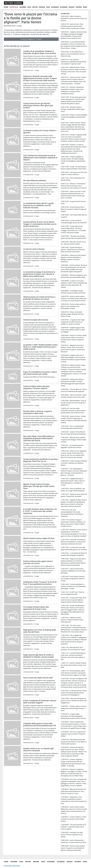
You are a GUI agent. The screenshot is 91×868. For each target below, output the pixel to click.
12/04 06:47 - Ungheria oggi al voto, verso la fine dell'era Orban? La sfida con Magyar (73, 330)
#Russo (72, 7)
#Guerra (23, 7)
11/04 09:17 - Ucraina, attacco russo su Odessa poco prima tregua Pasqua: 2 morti (74, 708)
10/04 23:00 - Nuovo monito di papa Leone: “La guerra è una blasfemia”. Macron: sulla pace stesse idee (73, 848)
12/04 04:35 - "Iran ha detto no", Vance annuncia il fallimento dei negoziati (74, 390)
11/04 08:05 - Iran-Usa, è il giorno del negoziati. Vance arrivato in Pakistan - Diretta (73, 734)
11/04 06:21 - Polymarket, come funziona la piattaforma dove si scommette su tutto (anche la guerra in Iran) (74, 800)
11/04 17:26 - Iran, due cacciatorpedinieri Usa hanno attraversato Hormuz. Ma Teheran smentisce (72, 513)
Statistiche (14, 7)
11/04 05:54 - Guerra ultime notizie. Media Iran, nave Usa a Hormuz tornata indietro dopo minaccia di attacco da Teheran (74, 810)
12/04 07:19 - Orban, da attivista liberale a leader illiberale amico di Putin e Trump (72, 314)
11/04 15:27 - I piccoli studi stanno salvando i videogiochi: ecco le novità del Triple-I (73, 571)
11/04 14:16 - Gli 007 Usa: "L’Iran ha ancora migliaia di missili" (72, 593)
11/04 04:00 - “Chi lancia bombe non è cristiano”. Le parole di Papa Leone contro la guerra (73, 827)
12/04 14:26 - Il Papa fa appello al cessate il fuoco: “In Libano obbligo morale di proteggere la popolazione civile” (73, 160)
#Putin (35, 7)
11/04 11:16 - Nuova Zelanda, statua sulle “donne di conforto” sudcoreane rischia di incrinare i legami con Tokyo (73, 673)
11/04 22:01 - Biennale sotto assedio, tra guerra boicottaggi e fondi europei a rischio (73, 440)
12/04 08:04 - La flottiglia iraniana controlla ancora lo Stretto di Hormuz (73, 292)
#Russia (42, 7)
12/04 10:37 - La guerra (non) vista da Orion (73, 202)
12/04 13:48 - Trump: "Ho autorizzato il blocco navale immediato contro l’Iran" (74, 168)
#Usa (29, 7)
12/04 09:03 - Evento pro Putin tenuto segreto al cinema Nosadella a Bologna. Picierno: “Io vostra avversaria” (73, 258)
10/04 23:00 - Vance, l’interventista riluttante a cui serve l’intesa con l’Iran (73, 841)
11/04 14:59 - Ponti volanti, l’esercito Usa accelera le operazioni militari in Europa (73, 579)
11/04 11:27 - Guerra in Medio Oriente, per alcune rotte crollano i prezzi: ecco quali (74, 665)
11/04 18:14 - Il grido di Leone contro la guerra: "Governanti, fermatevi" (74, 495)
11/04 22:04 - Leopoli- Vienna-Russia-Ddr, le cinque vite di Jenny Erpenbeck (73, 433)
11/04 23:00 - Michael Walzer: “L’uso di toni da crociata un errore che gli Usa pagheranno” (73, 403)
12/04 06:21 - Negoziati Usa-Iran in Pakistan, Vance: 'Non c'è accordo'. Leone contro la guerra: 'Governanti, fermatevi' (73, 349)
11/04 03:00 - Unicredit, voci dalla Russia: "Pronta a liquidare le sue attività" (72, 835)
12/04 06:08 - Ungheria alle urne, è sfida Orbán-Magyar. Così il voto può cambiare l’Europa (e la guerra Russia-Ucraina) (73, 358)
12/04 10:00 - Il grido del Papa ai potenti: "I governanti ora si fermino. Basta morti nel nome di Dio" (73, 250)
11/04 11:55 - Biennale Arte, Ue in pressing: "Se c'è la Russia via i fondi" (73, 648)
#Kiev (85, 7)
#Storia (79, 7)
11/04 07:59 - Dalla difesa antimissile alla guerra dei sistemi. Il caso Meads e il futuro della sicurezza (74, 742)
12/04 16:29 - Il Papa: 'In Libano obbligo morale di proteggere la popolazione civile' (74, 117)
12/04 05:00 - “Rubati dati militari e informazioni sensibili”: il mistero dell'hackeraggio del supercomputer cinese (73, 383)
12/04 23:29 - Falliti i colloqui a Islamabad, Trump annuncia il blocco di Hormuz (74, 18)
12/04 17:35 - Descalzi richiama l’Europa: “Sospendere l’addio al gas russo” (73, 109)
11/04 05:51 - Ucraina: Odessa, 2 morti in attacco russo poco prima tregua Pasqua (73, 819)
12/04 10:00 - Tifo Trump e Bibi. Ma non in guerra (74, 216)
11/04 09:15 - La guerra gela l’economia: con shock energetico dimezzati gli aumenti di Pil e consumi (73, 716)
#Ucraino (64, 7)
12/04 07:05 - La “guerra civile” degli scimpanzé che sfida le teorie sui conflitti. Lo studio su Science (73, 322)
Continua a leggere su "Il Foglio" (31, 39)
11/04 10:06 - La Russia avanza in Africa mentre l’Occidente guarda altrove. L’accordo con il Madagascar (74, 693)
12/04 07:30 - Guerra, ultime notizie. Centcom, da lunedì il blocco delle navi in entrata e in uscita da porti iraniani (73, 299)
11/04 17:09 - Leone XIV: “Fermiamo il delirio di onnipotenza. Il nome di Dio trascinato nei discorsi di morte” (73, 542)
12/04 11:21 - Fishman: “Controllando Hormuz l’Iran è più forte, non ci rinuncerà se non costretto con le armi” (74, 186)
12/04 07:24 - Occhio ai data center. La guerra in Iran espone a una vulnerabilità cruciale (73, 306)
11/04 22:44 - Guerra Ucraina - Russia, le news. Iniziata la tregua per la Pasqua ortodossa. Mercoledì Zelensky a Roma (74, 419)
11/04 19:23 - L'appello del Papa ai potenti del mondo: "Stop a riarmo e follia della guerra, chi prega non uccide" (73, 482)
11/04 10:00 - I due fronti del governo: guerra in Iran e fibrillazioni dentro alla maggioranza (74, 701)
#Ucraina (55, 7)
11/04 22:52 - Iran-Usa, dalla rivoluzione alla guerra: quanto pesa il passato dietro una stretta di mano (73, 411)
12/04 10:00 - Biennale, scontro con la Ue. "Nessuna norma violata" (73, 243)
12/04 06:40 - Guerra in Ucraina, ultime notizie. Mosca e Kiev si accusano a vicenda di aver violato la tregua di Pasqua (74, 339)
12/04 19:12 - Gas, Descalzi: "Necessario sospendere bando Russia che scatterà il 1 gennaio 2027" (73, 62)
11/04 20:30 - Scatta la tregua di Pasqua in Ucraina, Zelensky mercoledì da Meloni (74, 463)
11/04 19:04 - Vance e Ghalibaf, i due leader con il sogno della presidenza (73, 490)
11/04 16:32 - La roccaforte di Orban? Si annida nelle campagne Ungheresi (74, 554)
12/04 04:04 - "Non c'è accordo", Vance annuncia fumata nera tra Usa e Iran (74, 396)
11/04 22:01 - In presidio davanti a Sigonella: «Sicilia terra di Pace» (72, 446)
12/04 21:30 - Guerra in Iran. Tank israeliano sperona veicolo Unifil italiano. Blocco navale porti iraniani (73, 26)
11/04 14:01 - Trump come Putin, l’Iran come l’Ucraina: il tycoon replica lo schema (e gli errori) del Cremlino (73, 600)
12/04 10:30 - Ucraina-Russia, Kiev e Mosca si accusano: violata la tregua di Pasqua (74, 209)
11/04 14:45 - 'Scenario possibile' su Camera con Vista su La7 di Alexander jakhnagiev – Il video (73, 586)
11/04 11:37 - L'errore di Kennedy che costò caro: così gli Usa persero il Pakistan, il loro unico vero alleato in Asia (73, 656)
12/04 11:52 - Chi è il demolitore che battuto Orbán (73, 179)
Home (6, 7)
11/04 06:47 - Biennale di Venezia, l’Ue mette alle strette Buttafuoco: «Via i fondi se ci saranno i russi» (73, 791)
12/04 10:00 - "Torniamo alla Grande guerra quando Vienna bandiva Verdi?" (74, 237)
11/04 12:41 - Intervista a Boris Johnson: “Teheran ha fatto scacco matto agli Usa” (72, 620)
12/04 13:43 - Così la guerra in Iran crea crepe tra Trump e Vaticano (74, 173)
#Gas (48, 7)
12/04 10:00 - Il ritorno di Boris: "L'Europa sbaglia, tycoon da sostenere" (74, 222)
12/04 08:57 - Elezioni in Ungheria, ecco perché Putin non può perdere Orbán (74, 276)
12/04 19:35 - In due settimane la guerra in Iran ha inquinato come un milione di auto (73, 54)
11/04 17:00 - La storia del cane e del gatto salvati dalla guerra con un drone (74, 548)
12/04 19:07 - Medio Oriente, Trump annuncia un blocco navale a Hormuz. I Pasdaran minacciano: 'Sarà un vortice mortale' (74, 71)
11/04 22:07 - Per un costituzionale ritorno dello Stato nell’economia (72, 427)
